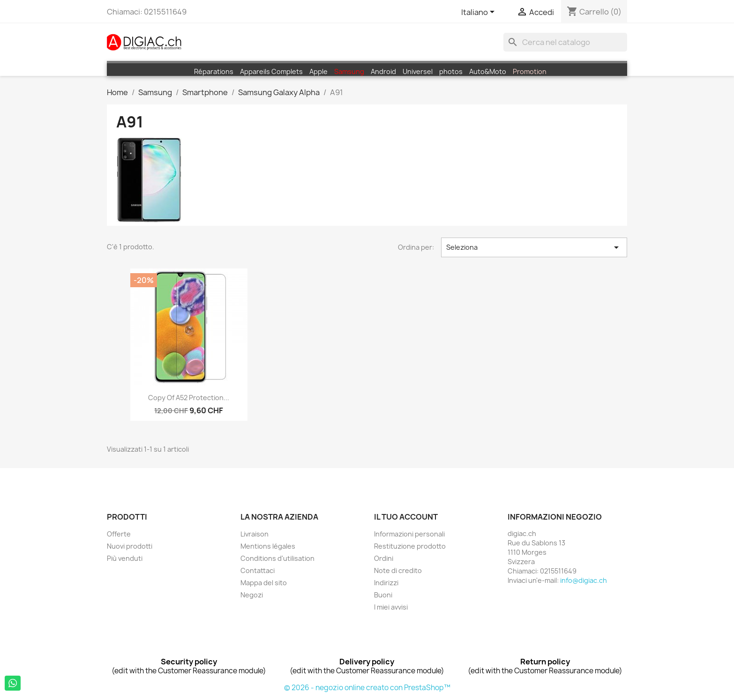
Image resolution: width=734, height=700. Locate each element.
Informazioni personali (409, 534)
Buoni (383, 595)
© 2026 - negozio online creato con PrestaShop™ (367, 688)
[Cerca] (565, 42)
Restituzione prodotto (410, 546)
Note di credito (398, 570)
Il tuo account (406, 517)
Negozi (252, 595)
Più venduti (125, 558)
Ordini (384, 558)
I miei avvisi (391, 607)
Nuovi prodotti (130, 546)
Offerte (119, 534)
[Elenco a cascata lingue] (479, 13)
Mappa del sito (264, 583)
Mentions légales (268, 546)
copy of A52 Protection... (189, 398)
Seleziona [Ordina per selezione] (534, 247)
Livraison (255, 534)
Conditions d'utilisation (277, 558)
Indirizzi (386, 583)
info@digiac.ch (584, 580)
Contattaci (258, 570)
